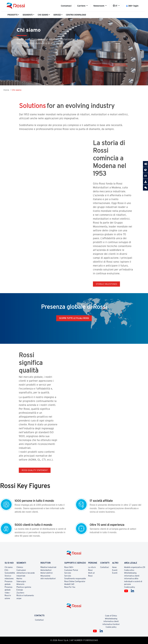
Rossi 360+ (69, 567)
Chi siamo (17, 90)
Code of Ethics (111, 616)
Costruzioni (21, 570)
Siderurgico (21, 581)
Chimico (20, 567)
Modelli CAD (69, 584)
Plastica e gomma (24, 587)
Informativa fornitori (111, 624)
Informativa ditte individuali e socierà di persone (133, 581)
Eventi (115, 570)
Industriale (21, 576)
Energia (20, 590)
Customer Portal (71, 570)
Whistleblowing (130, 573)
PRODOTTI (13, 15)
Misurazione (45, 576)
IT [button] (115, 6)
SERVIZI (57, 15)
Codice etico (129, 570)
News (114, 567)
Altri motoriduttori (48, 579)
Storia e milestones (106, 284)
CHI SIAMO (43, 15)
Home (6, 90)
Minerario (20, 584)
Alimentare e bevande (26, 573)
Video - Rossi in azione (8, 596)
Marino (19, 579)
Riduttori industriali (48, 567)
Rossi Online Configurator (75, 581)
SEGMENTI (28, 15)
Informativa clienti (132, 576)
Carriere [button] (82, 6)
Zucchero (20, 593)
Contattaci (66, 6)
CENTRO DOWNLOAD (76, 15)
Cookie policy (130, 587)
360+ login (132, 6)
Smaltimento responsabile (75, 579)
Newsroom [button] (99, 6)
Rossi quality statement (35, 470)
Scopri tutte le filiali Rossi (74, 318)
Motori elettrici (47, 573)
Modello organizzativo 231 (135, 567)
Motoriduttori (46, 570)
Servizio (68, 573)
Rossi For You (70, 587)
